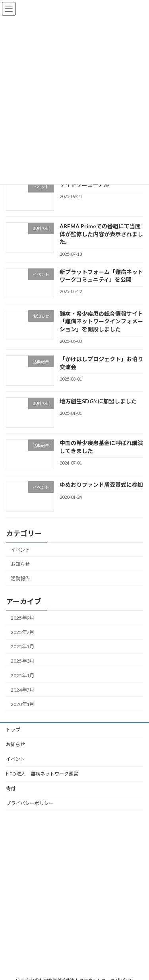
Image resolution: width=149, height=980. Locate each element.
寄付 (11, 788)
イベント (20, 549)
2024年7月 (22, 689)
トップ (13, 730)
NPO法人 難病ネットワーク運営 (42, 774)
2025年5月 (22, 647)
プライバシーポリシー (30, 803)
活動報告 (20, 578)
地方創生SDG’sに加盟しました (98, 401)
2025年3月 (22, 661)
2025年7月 (22, 632)
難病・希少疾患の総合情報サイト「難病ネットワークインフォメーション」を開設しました (101, 321)
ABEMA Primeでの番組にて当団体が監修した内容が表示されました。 (101, 234)
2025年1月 (22, 675)
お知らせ (20, 564)
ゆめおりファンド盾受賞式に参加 (101, 485)
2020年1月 (22, 704)
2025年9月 (22, 618)
